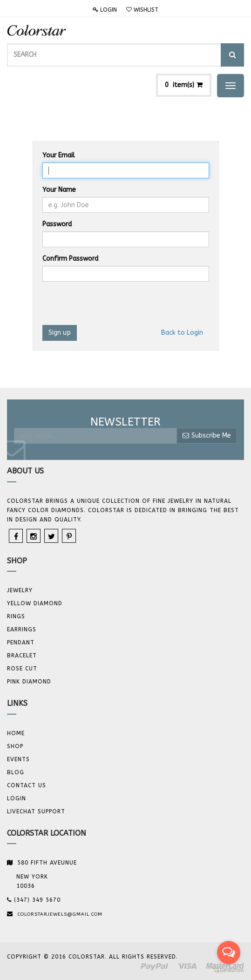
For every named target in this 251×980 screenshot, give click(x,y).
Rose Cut (22, 669)
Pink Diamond (29, 682)
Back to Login (182, 333)
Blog (16, 772)
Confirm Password (70, 259)
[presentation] (113, 307)
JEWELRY (20, 590)
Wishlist (142, 10)
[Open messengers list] (229, 953)
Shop (15, 746)
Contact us (27, 785)
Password (57, 224)
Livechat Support (36, 811)
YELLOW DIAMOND (35, 603)
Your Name (59, 190)
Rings (16, 616)
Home (16, 733)
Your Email (59, 155)
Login (105, 10)
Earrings (22, 629)
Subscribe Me (207, 436)
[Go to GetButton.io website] (229, 970)
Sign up (60, 333)
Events (18, 759)
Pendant (21, 642)
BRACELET (22, 656)
